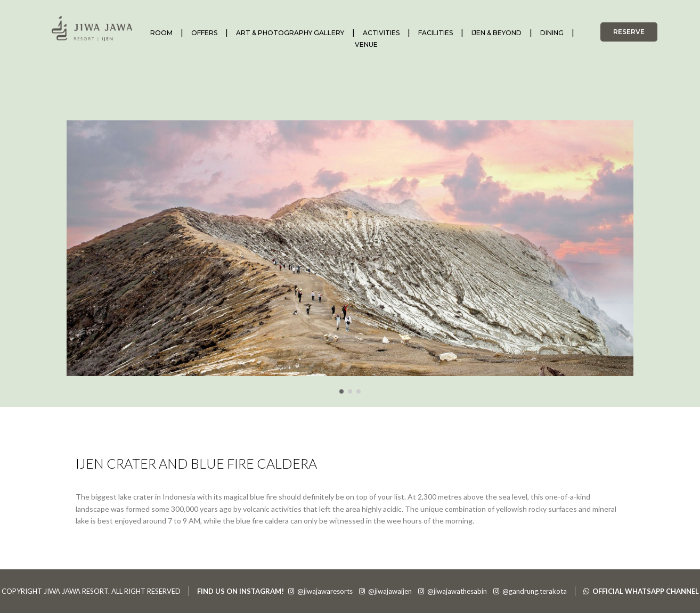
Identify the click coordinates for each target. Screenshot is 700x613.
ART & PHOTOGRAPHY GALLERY (290, 33)
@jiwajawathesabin (453, 591)
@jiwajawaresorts (320, 591)
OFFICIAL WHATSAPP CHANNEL (641, 591)
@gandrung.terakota (530, 591)
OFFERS (204, 33)
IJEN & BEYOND (496, 33)
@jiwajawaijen (385, 591)
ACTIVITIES (381, 33)
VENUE (366, 44)
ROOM (161, 33)
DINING (552, 33)
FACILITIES (436, 33)
